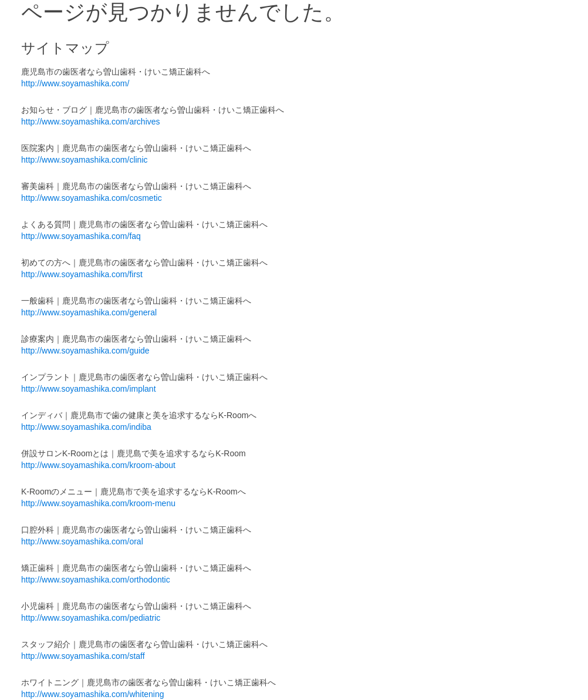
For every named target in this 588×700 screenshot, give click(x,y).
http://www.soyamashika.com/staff (83, 656)
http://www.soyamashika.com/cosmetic (92, 198)
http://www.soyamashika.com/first (82, 274)
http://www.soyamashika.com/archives (91, 122)
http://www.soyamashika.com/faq (81, 236)
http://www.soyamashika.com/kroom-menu (98, 503)
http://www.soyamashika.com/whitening (93, 694)
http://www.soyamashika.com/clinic (85, 160)
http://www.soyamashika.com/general (89, 312)
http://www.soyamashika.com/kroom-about (98, 465)
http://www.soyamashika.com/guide (85, 351)
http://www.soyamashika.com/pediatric (91, 618)
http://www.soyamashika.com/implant (89, 389)
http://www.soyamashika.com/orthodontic (96, 580)
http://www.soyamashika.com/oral (82, 541)
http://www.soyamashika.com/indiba (86, 427)
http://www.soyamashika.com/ (75, 83)
